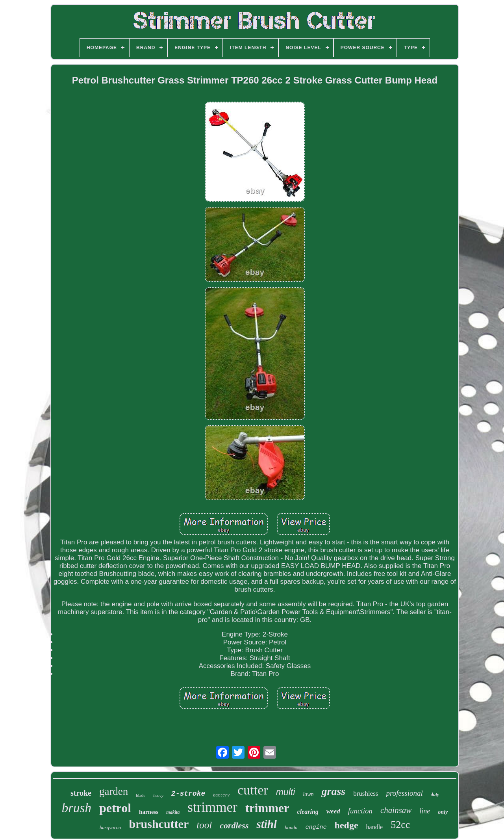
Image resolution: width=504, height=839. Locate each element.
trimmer (267, 808)
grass (333, 791)
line (425, 811)
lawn (308, 794)
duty (435, 794)
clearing (308, 812)
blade (141, 795)
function (360, 811)
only (443, 812)
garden (114, 791)
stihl (267, 824)
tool (204, 825)
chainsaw (396, 810)
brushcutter (159, 824)
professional (404, 793)
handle (375, 827)
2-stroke (188, 794)
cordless (234, 825)
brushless (366, 794)
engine (316, 827)
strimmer (212, 807)
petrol (115, 808)
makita (173, 812)
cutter (253, 790)
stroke (81, 793)
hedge (346, 825)
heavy (158, 795)
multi (286, 792)
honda (291, 827)
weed (333, 811)
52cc (400, 825)
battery (221, 795)
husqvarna (110, 827)
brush (77, 808)
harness (149, 812)
